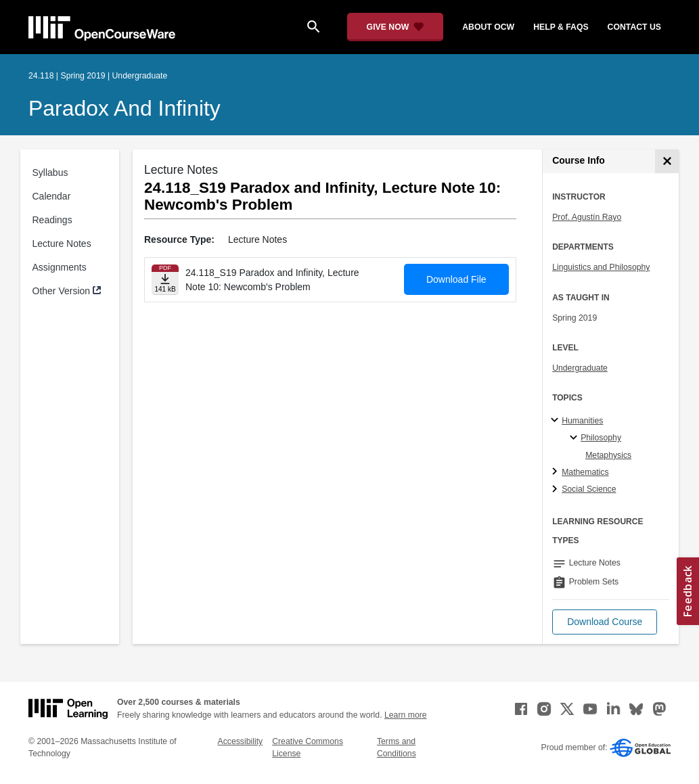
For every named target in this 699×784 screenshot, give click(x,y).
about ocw (488, 27)
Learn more (406, 715)
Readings (52, 220)
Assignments (60, 267)
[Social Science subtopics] (557, 490)
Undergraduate (580, 368)
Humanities (582, 421)
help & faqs (561, 27)
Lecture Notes (62, 244)
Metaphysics (608, 455)
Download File (456, 279)
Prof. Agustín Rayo (587, 217)
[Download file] (165, 280)
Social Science (589, 489)
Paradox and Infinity (125, 108)
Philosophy (601, 438)
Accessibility (240, 741)
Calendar (52, 196)
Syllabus (50, 172)
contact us (634, 27)
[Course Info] (667, 161)
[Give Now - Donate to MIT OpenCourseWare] (396, 27)
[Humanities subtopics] (557, 421)
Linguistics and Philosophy (601, 267)
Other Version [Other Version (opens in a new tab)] (62, 291)
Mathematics (585, 472)
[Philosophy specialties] (576, 438)
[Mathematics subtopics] (557, 472)
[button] (605, 622)
